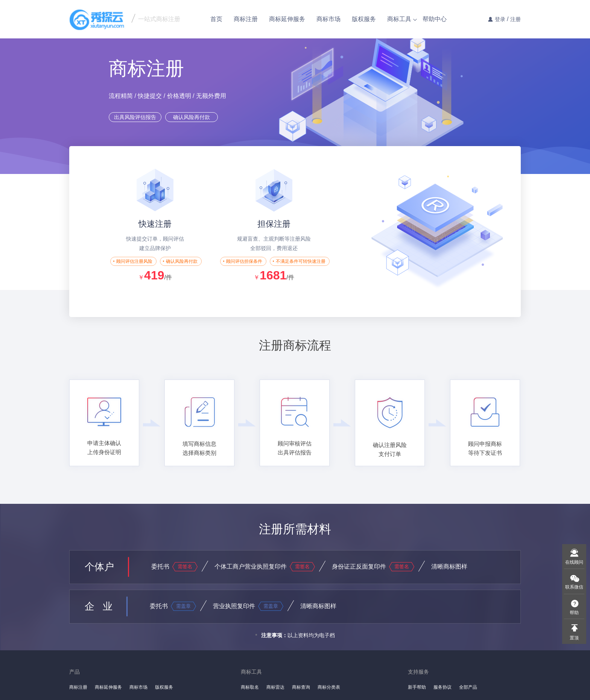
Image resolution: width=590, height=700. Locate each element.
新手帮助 (417, 687)
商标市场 (328, 19)
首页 (216, 19)
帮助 (574, 613)
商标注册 (246, 19)
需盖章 (183, 606)
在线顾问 (574, 562)
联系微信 (574, 587)
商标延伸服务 (287, 19)
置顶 (574, 638)
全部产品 (468, 687)
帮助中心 (435, 19)
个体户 (99, 567)
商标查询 (301, 687)
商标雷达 (275, 687)
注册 (515, 19)
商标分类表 (329, 687)
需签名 (185, 567)
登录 (500, 19)
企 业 (99, 606)
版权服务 (364, 19)
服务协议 (442, 687)
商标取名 (250, 687)
